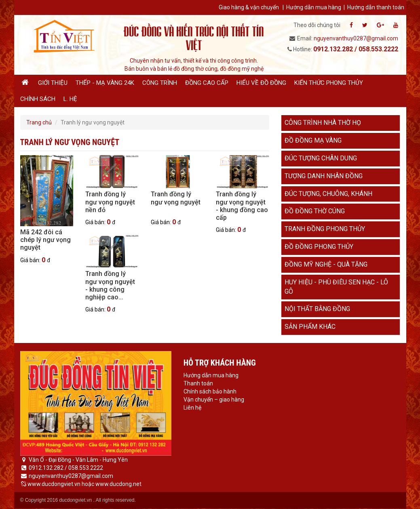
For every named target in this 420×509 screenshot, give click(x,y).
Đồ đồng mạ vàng (313, 140)
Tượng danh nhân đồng (324, 176)
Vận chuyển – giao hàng (214, 400)
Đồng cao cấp (207, 83)
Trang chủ (39, 122)
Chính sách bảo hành (210, 391)
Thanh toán (198, 383)
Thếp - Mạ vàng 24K (105, 83)
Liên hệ (192, 408)
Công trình (160, 83)
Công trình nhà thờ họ (323, 123)
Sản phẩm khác (310, 327)
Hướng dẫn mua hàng (314, 7)
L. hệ (70, 99)
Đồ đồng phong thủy (319, 247)
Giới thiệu (53, 83)
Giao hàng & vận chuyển (249, 7)
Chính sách (38, 99)
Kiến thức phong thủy (329, 83)
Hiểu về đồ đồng (261, 83)
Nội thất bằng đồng (317, 309)
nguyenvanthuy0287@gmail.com (356, 38)
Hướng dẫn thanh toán (376, 7)
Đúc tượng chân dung (321, 158)
